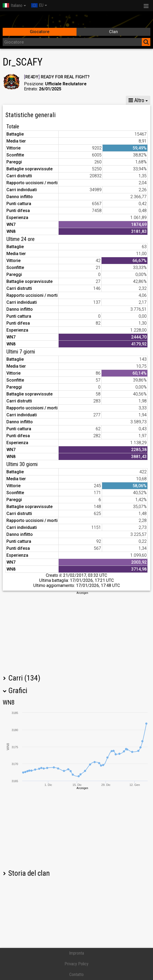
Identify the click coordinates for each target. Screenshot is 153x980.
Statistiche (16, 100)
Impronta (76, 953)
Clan (113, 32)
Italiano (13, 5)
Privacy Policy (76, 964)
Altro (136, 100)
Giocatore (40, 32)
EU (37, 5)
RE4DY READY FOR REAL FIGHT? (57, 77)
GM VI (90, 100)
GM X (43, 100)
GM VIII (66, 100)
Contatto (76, 975)
